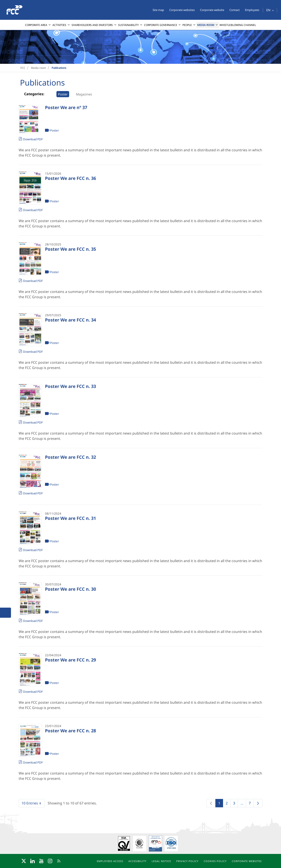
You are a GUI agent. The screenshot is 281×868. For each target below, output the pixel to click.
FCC (23, 68)
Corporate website (212, 10)
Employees (252, 10)
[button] (270, 10)
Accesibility (137, 861)
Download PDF (33, 139)
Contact (235, 10)
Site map (158, 10)
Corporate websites (182, 10)
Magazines (84, 94)
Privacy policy (187, 861)
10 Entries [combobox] (33, 803)
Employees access (110, 861)
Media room (38, 68)
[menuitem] (38, 25)
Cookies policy (215, 861)
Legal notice (161, 861)
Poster (63, 94)
